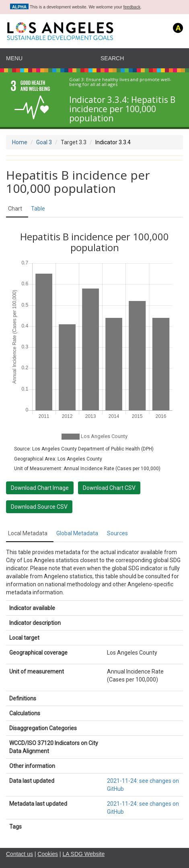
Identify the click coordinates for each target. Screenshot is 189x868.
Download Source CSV (39, 507)
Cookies (48, 854)
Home (20, 142)
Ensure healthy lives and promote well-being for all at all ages (120, 82)
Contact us (20, 854)
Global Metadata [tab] (77, 533)
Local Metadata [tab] (28, 533)
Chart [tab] (15, 209)
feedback (132, 7)
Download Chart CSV (109, 488)
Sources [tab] (117, 533)
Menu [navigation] (14, 58)
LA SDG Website (83, 854)
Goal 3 (44, 142)
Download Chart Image (40, 488)
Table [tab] (38, 209)
